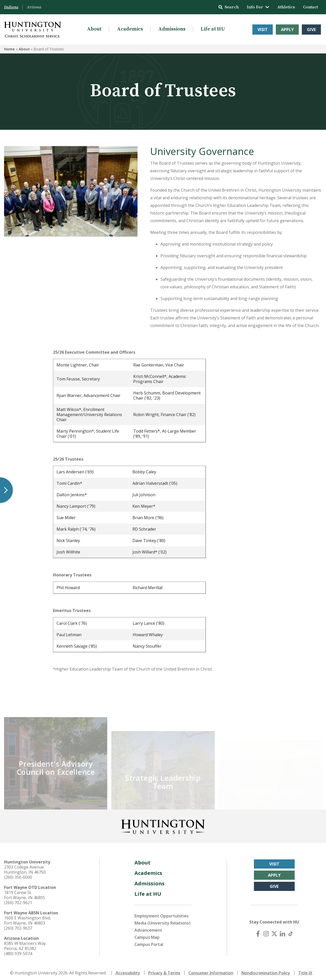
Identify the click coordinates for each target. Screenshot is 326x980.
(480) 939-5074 (18, 950)
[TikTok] (291, 930)
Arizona (34, 7)
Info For (258, 7)
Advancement (148, 927)
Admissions (172, 29)
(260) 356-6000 (18, 874)
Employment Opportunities (162, 912)
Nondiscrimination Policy (266, 969)
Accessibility (128, 969)
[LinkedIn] (282, 930)
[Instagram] (266, 930)
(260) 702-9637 (18, 925)
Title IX (305, 969)
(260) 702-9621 (18, 899)
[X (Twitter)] (274, 930)
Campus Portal (149, 941)
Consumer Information (211, 969)
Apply (287, 30)
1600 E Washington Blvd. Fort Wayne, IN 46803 (28, 917)
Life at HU (213, 29)
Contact (310, 7)
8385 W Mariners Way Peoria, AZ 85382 (25, 942)
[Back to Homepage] (163, 822)
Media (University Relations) (162, 919)
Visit (263, 30)
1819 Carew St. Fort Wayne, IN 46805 (25, 891)
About (94, 29)
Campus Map (147, 934)
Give (311, 30)
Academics (130, 29)
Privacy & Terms (164, 969)
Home (9, 49)
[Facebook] (258, 930)
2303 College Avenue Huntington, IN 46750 (25, 866)
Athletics (286, 7)
